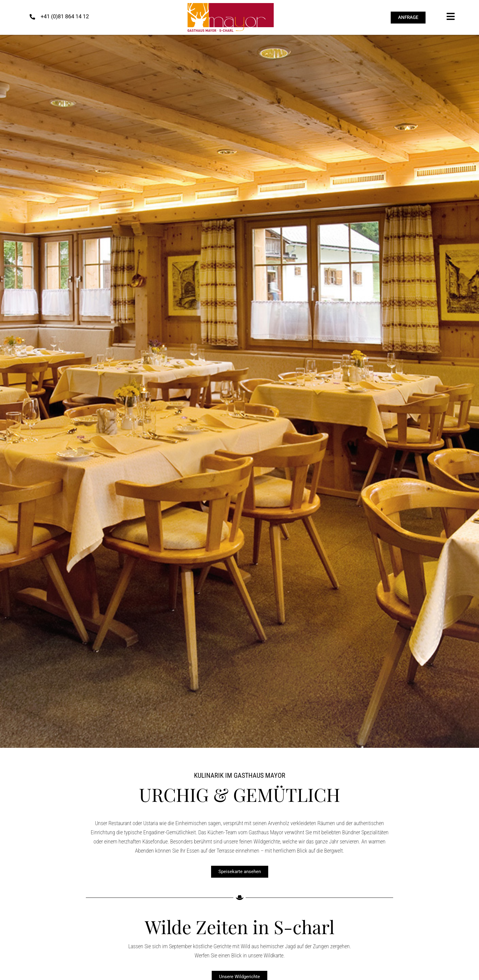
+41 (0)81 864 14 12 (65, 16)
